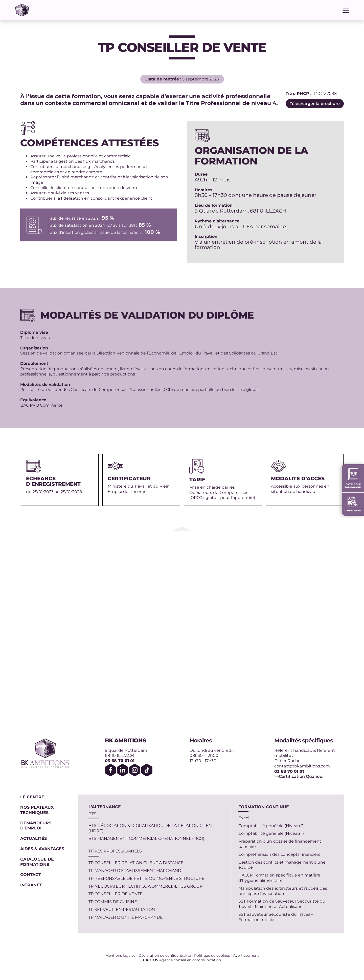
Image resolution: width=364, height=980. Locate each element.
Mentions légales (120, 955)
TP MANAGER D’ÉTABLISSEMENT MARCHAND (135, 871)
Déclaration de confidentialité (165, 955)
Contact (31, 875)
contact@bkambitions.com (302, 766)
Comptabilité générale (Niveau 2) (271, 826)
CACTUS (151, 960)
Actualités (33, 838)
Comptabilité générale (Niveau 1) (271, 833)
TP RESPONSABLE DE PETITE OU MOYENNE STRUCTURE (146, 878)
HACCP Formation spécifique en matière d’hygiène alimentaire (279, 878)
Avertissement (246, 955)
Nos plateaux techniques (37, 810)
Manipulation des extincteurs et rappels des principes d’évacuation (283, 891)
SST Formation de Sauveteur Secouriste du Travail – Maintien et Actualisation (282, 904)
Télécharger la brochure (315, 104)
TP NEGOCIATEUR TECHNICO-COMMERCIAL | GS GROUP (145, 886)
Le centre (32, 797)
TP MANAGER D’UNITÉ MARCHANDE (126, 917)
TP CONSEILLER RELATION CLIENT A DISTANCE (136, 863)
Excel (244, 818)
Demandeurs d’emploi (36, 826)
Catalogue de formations (37, 862)
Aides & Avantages (43, 849)
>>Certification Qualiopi (299, 776)
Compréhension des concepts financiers (279, 854)
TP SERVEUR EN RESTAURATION (122, 910)
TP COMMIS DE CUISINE (113, 902)
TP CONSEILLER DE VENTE (116, 894)
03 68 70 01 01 (120, 761)
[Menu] (346, 10)
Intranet (31, 885)
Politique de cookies (212, 955)
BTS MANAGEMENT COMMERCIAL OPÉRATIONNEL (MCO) (146, 838)
